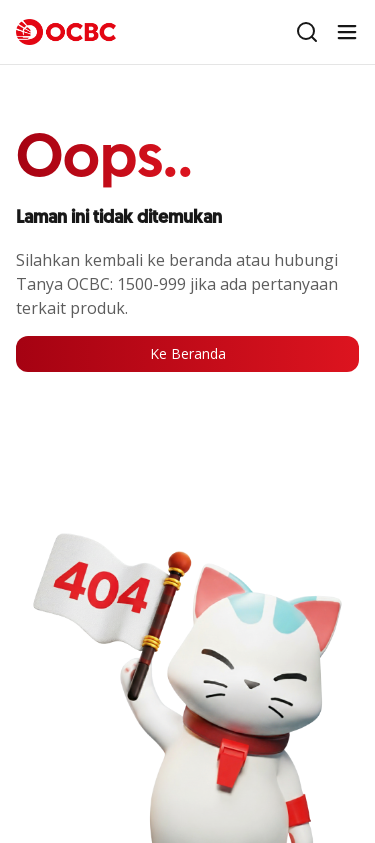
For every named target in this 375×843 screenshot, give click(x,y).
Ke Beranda (188, 353)
